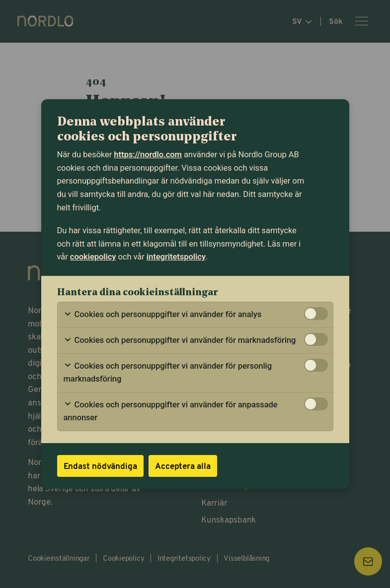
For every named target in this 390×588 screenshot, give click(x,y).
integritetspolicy (176, 257)
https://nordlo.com (148, 155)
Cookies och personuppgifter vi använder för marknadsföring (180, 340)
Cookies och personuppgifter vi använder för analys (163, 315)
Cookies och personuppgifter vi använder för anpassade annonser (171, 411)
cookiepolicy (93, 257)
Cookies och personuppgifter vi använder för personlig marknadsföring (168, 373)
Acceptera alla (183, 466)
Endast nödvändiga (100, 466)
